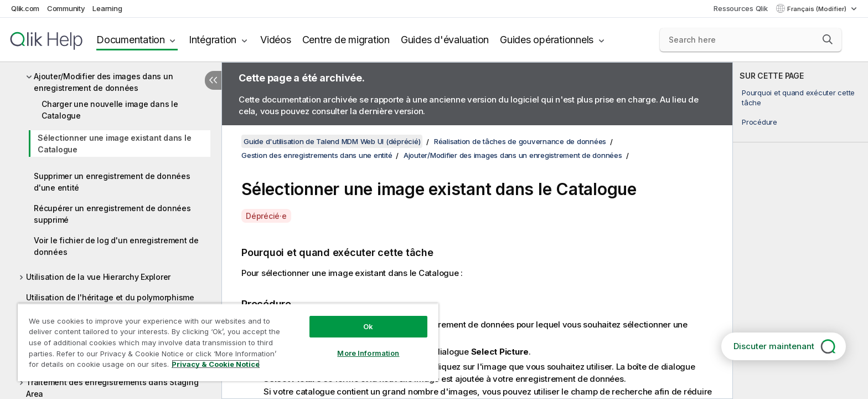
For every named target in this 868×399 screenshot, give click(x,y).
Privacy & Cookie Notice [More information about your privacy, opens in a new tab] (216, 364)
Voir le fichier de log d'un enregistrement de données (116, 246)
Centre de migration (346, 40)
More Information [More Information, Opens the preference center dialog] (368, 353)
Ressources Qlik (740, 8)
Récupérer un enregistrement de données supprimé (112, 214)
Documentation (131, 40)
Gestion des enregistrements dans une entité (317, 155)
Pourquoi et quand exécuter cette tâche (798, 98)
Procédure (759, 122)
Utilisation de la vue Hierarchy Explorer (98, 277)
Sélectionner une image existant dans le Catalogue (114, 144)
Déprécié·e (266, 216)
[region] (228, 342)
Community (66, 8)
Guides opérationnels (547, 40)
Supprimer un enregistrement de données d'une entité (112, 182)
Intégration (213, 40)
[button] (828, 39)
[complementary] (800, 231)
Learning (107, 8)
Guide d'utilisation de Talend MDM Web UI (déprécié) (332, 141)
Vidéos (276, 40)
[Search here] (751, 40)
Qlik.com (25, 8)
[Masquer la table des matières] (213, 80)
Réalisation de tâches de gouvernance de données (520, 141)
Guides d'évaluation (445, 40)
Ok (368, 326)
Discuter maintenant (774, 346)
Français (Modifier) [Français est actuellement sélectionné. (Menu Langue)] (818, 9)
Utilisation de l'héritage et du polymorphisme (110, 297)
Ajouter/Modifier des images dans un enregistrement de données (103, 82)
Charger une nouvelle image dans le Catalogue (110, 110)
